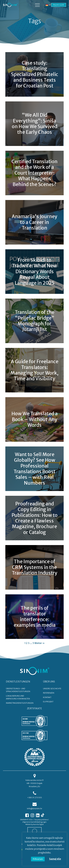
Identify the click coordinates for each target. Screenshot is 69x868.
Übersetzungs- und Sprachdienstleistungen (18, 690)
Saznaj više (55, 859)
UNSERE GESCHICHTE (52, 689)
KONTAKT (47, 697)
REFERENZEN (49, 693)
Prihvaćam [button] (38, 859)
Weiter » (40, 643)
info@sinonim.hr (35, 809)
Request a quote (59, 5)
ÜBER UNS (49, 682)
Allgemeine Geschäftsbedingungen (34, 822)
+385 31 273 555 (35, 798)
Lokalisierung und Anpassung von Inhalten (18, 697)
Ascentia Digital (38, 824)
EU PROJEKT (48, 702)
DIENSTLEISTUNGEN (18, 682)
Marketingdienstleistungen (20, 703)
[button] (37, 5)
